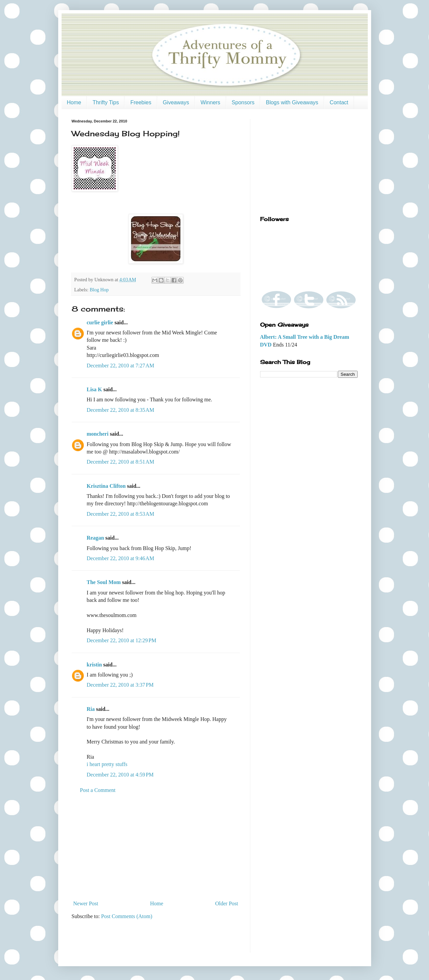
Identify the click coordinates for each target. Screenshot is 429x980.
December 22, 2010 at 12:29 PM (122, 640)
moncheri (98, 434)
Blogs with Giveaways (292, 102)
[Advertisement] (156, 847)
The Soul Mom (104, 582)
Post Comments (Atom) (127, 916)
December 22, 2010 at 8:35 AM (121, 410)
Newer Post (86, 903)
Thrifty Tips (106, 102)
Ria (91, 709)
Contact (339, 102)
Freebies (141, 102)
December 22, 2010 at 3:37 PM (120, 685)
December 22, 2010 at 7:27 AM (121, 366)
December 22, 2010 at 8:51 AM (121, 462)
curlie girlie (100, 322)
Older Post (227, 903)
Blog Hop (99, 290)
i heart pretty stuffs (107, 764)
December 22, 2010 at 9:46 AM (121, 558)
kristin (94, 665)
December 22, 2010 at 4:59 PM (120, 775)
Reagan (96, 538)
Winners (210, 102)
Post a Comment (98, 790)
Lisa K (95, 389)
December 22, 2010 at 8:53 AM (121, 514)
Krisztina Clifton (106, 486)
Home (74, 102)
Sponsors (243, 102)
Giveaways (176, 102)
